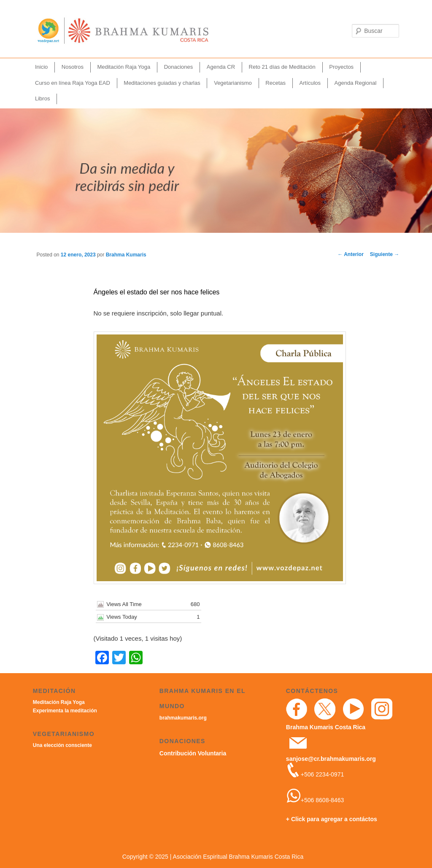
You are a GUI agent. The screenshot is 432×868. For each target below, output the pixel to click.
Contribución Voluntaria (193, 753)
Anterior (351, 254)
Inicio (41, 67)
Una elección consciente (62, 745)
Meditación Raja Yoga (124, 67)
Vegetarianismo (233, 83)
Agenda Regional (356, 83)
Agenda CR (221, 67)
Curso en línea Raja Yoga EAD (73, 83)
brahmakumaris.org (183, 718)
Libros (42, 98)
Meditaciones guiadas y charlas (162, 83)
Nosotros (73, 67)
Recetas (275, 83)
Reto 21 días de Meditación (282, 67)
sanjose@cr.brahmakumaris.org (331, 759)
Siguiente (385, 254)
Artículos (310, 83)
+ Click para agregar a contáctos (332, 819)
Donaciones (179, 67)
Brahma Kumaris (126, 255)
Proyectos (341, 67)
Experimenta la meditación (65, 711)
